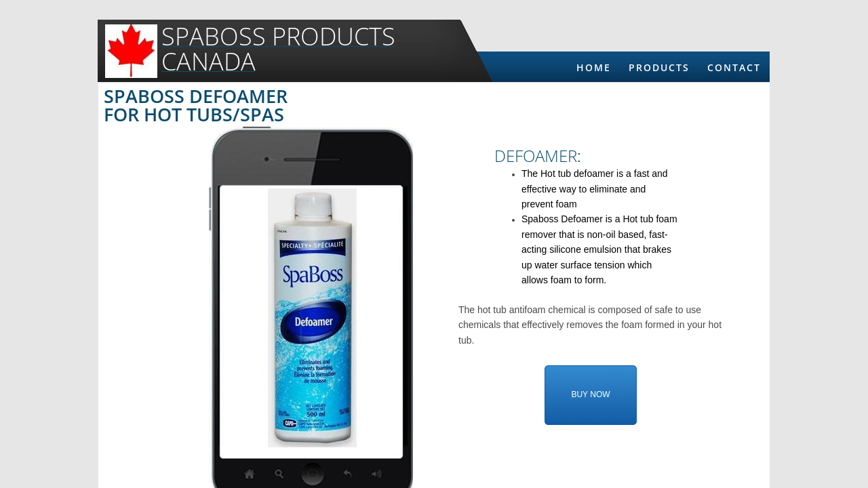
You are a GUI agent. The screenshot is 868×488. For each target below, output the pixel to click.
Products (659, 67)
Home (594, 67)
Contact (734, 67)
